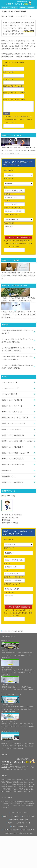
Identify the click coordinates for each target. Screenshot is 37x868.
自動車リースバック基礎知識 (13, 515)
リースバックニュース (10, 421)
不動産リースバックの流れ (12, 432)
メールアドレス (9, 79)
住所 (6, 195)
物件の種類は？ (10, 178)
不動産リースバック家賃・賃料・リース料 (17, 473)
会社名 (6, 65)
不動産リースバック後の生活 (13, 479)
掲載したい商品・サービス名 (13, 86)
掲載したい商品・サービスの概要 (15, 100)
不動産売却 (7, 503)
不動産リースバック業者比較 (13, 491)
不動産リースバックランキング (10, 8)
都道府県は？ (9, 187)
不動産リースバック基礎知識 (27, 8)
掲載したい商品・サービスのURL (15, 93)
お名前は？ (8, 202)
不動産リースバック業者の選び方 (19, 852)
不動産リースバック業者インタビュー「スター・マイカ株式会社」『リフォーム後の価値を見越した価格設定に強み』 (18, 347)
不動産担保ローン (9, 509)
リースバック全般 (9, 426)
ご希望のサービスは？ (12, 223)
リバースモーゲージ (10, 415)
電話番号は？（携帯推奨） (13, 216)
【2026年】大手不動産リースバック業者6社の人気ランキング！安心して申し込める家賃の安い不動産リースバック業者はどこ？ (18, 159)
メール (7, 209)
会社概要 (4, 799)
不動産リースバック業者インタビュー (15, 485)
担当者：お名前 (9, 72)
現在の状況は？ (9, 231)
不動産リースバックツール (12, 438)
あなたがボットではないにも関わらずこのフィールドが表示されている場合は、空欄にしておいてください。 (18, 254)
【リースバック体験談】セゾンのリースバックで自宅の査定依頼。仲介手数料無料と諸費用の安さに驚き (18, 292)
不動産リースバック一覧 (28, 862)
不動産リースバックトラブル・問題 (15, 450)
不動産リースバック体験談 (12, 462)
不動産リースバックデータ (12, 444)
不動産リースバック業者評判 (13, 497)
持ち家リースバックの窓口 (15, 865)
